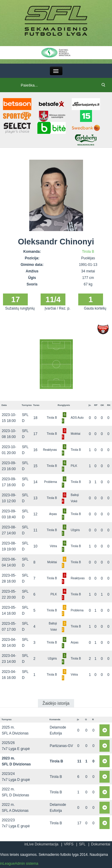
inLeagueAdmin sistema (19, 864)
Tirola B (88, 252)
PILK (74, 466)
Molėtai (76, 434)
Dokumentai (101, 844)
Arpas (53, 514)
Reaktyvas (50, 450)
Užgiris (75, 530)
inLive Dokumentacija (41, 844)
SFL (82, 844)
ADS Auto (77, 418)
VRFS (69, 844)
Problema (51, 482)
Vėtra (53, 546)
